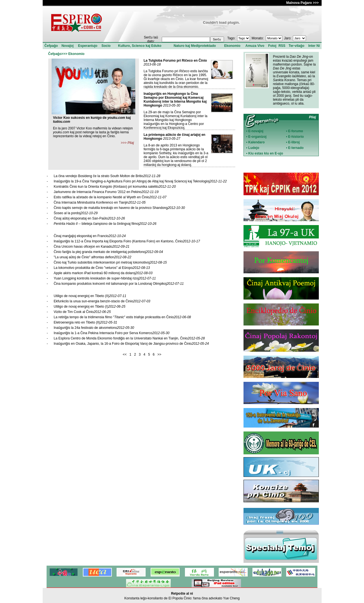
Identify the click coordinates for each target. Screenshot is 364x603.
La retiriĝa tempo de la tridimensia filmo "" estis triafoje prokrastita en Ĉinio (122, 317)
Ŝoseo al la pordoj (76, 213)
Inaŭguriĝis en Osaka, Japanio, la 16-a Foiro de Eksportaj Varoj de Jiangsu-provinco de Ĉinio (131, 344)
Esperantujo (88, 46)
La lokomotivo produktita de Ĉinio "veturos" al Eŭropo (102, 268)
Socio (106, 46)
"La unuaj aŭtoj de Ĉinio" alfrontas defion (93, 257)
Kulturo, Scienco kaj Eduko (140, 46)
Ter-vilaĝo (296, 46)
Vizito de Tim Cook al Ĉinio (82, 312)
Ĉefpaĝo (51, 46)
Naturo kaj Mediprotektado (195, 46)
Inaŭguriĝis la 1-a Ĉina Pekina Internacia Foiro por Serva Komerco (112, 333)
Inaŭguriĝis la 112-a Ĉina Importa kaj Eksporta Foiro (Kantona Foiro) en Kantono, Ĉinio (127, 241)
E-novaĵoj (256, 131)
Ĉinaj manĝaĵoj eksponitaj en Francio (90, 236)
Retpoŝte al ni (182, 594)
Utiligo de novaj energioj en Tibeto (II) (90, 296)
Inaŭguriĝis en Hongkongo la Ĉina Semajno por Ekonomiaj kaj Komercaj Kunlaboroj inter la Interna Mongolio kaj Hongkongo (175, 100)
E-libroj (294, 142)
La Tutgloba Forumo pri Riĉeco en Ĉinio (175, 61)
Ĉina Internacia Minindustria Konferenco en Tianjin (100, 202)
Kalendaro (256, 142)
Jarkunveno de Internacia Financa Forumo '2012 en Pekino (106, 192)
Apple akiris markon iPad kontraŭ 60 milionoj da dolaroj (103, 273)
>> (159, 354)
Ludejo (254, 148)
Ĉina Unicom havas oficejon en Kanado (92, 247)
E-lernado (296, 148)
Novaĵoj (67, 46)
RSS (282, 46)
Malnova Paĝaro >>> (302, 3)
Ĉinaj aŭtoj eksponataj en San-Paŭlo (90, 218)
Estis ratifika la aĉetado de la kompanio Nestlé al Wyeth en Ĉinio (110, 197)
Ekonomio (232, 46)
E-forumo (296, 131)
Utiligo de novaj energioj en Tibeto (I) (90, 307)
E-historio (296, 137)
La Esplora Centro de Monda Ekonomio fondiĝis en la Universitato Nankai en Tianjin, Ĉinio (129, 338)
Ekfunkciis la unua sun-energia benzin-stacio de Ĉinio (102, 301)
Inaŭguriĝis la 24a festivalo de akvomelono (94, 328)
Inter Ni (314, 46)
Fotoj (272, 46)
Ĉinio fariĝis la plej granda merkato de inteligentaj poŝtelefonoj (109, 252)
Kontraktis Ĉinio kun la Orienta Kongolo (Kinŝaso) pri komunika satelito (115, 187)
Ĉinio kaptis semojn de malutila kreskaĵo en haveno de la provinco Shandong (119, 208)
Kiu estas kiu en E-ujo (266, 153)
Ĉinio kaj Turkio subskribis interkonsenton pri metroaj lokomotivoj (110, 262)
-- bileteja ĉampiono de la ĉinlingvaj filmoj (105, 224)
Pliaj (131, 143)
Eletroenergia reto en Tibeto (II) (85, 322)
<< (125, 354)
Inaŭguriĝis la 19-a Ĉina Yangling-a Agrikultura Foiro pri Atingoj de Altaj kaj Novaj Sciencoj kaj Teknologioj (140, 181)
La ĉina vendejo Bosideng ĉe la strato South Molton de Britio (107, 176)
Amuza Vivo (255, 46)
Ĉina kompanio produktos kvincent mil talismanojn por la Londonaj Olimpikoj (119, 284)
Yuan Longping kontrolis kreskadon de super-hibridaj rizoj (105, 278)
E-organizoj (257, 137)
